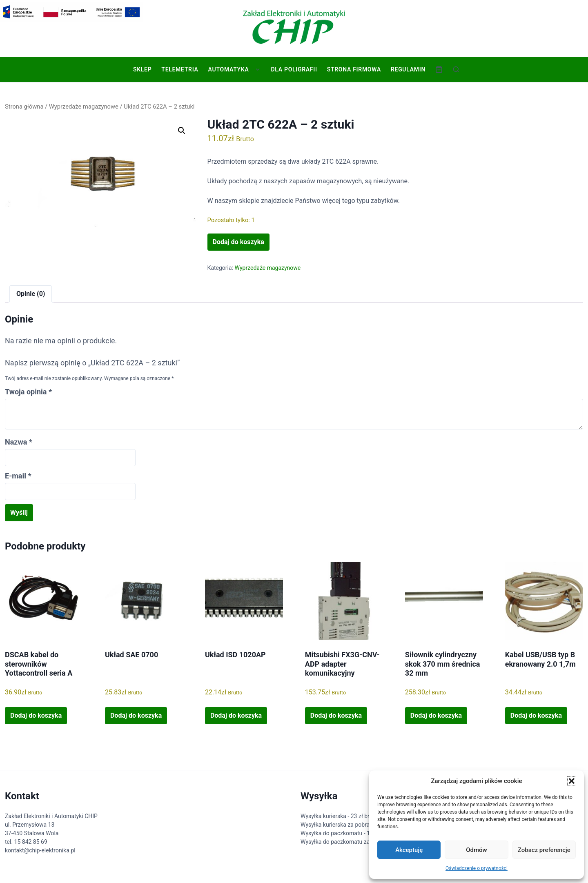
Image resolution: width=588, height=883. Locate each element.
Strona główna (24, 107)
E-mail (18, 476)
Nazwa (19, 442)
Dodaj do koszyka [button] (36, 715)
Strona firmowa (354, 69)
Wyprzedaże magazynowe (84, 107)
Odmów (477, 850)
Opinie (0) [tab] (31, 294)
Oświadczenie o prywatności (477, 868)
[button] (572, 781)
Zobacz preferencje (544, 850)
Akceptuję (409, 850)
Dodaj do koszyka (238, 242)
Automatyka (229, 69)
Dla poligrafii (294, 69)
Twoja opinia (28, 392)
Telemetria (180, 69)
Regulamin (408, 69)
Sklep (142, 69)
